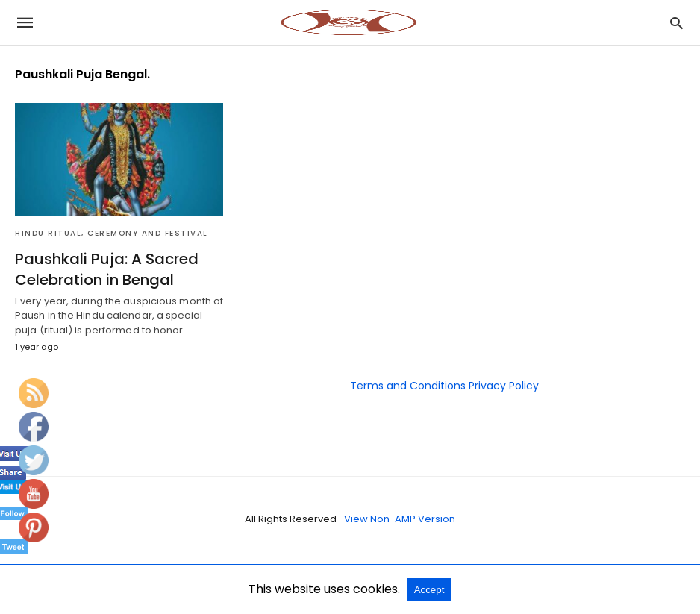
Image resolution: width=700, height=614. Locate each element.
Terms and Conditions (408, 386)
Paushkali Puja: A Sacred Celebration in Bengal (107, 269)
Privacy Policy (504, 386)
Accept (429, 590)
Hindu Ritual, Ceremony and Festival (112, 233)
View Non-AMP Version (400, 519)
